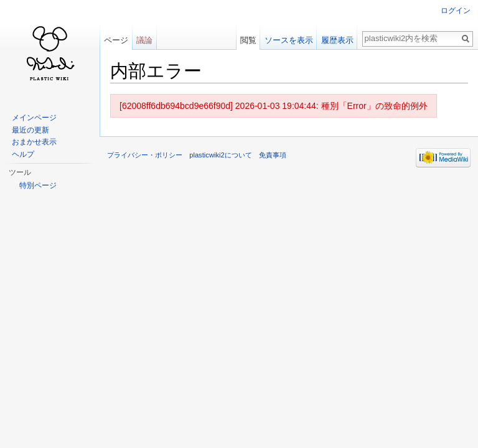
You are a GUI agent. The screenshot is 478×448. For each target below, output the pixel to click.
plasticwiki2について (221, 155)
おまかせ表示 (34, 142)
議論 (144, 40)
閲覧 (248, 40)
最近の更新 (30, 130)
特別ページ (38, 185)
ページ (116, 40)
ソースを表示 (289, 40)
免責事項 (273, 155)
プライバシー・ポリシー (145, 155)
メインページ (34, 118)
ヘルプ (23, 154)
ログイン (456, 11)
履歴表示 (337, 40)
